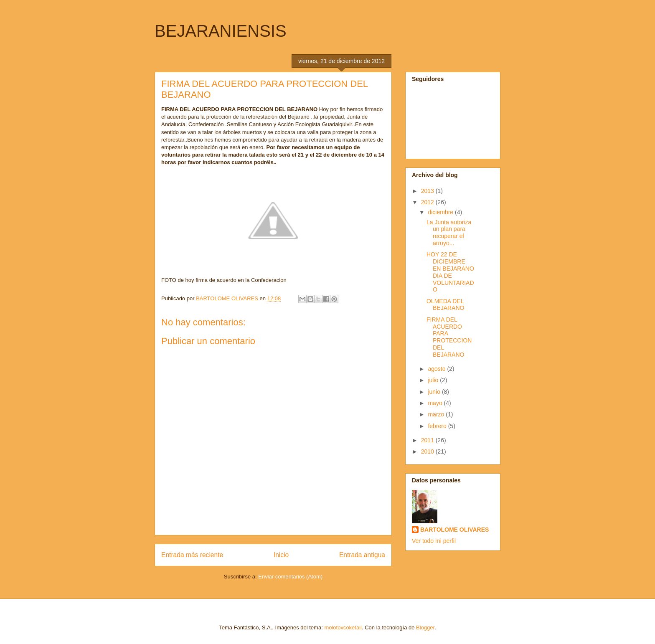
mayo (436, 403)
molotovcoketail (343, 628)
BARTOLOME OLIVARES (454, 530)
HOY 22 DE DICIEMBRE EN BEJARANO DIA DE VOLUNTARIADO (450, 272)
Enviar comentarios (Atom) (290, 577)
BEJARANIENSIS (221, 31)
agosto (437, 369)
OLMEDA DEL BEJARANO (445, 305)
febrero (438, 426)
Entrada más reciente (192, 555)
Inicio (281, 555)
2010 (428, 451)
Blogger (425, 628)
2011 (428, 440)
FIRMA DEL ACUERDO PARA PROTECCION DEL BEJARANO (449, 337)
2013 (428, 191)
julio (434, 380)
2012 (428, 202)
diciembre (441, 212)
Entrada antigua (362, 555)
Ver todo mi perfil (434, 541)
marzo (437, 414)
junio (435, 392)
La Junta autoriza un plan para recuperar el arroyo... (449, 233)
